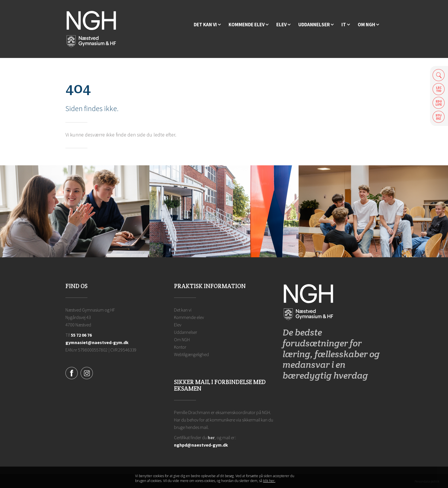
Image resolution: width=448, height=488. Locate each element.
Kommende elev (189, 317)
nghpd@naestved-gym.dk (201, 445)
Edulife (439, 103)
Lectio (439, 89)
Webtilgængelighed (191, 354)
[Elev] (283, 25)
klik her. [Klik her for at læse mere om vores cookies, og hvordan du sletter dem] (269, 481)
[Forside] (91, 29)
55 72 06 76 (81, 335)
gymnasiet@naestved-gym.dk (97, 342)
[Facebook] (72, 372)
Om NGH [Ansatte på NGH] (182, 340)
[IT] (346, 25)
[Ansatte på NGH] (368, 25)
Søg (439, 75)
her (211, 437)
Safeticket (439, 117)
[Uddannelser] (316, 25)
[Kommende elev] (249, 25)
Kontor (180, 347)
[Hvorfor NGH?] (207, 25)
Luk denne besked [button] (308, 479)
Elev (178, 325)
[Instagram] (87, 372)
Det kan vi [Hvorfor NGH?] (183, 310)
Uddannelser (186, 332)
